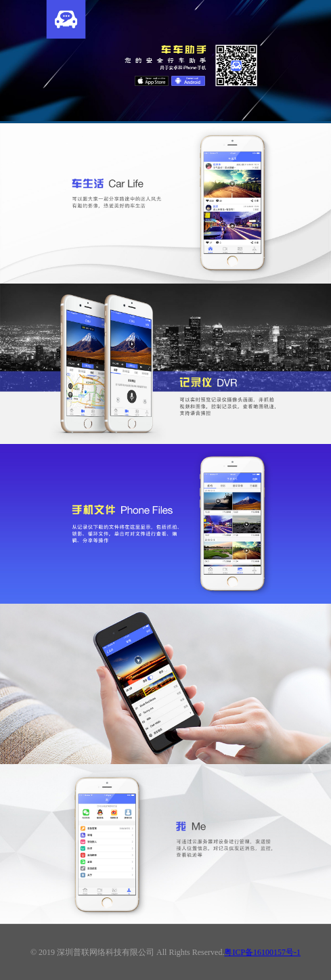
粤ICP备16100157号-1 (262, 952)
